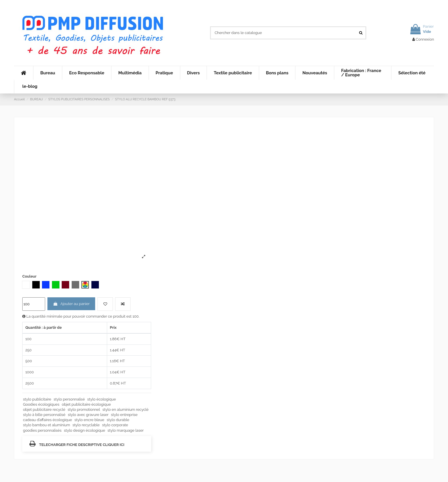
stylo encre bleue (89, 420)
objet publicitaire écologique (86, 404)
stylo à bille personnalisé (44, 415)
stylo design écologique (85, 430)
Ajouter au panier (71, 304)
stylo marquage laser (126, 430)
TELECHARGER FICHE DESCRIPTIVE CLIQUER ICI (77, 444)
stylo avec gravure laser (88, 415)
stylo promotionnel (84, 410)
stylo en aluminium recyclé (126, 410)
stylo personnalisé (69, 399)
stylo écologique (101, 399)
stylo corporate (115, 425)
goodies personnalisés (42, 430)
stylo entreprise (124, 415)
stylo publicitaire (37, 399)
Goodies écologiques (41, 404)
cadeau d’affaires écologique (48, 420)
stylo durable (118, 420)
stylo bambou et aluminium (47, 425)
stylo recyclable (86, 425)
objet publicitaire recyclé (44, 410)
